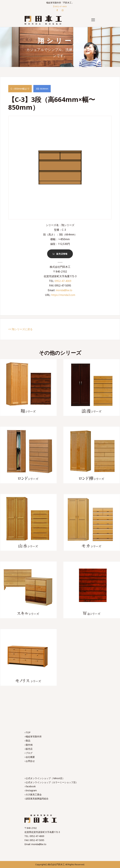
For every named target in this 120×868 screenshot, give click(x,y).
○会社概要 (30, 757)
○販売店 (29, 749)
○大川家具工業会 (33, 794)
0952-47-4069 (63, 281)
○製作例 (29, 745)
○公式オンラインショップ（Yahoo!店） (45, 778)
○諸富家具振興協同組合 (36, 799)
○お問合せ (30, 761)
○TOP (27, 732)
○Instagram (31, 790)
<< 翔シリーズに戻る (20, 329)
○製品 (27, 741)
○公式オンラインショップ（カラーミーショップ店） (51, 782)
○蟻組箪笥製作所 (33, 736)
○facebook (30, 786)
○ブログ (29, 753)
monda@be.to (64, 290)
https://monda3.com (63, 295)
